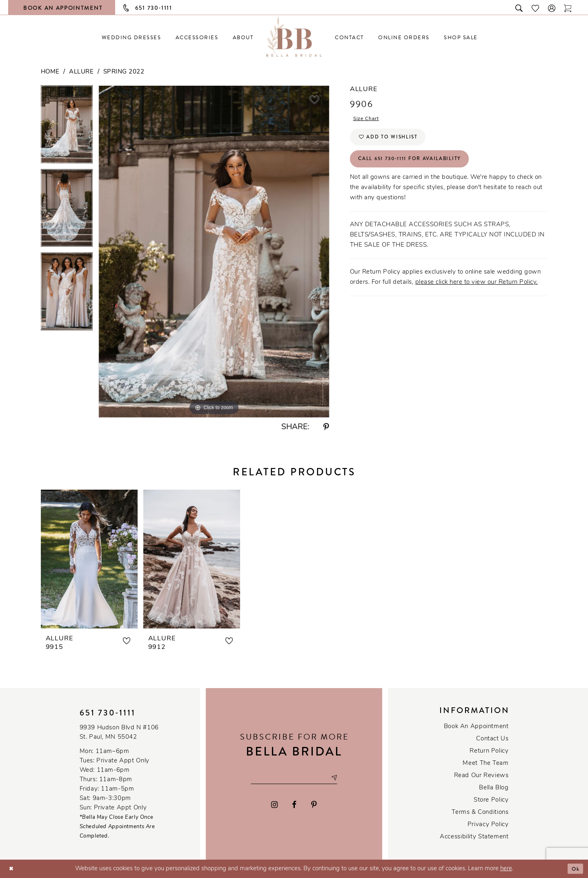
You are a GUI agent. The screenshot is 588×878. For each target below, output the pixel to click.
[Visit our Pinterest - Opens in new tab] (314, 806)
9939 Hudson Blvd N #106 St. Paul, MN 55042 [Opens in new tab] (119, 733)
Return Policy (489, 751)
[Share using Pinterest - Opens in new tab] (326, 427)
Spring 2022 (124, 72)
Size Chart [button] (369, 120)
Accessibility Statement (474, 837)
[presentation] (89, 559)
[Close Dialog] (12, 869)
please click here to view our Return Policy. (477, 291)
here (506, 869)
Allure (81, 72)
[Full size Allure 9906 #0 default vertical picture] (214, 251)
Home (50, 72)
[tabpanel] (67, 127)
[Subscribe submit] (341, 778)
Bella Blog (494, 788)
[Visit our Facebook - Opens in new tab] (295, 806)
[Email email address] (294, 778)
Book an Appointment (476, 727)
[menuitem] (131, 37)
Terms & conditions (480, 812)
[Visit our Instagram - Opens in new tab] (274, 806)
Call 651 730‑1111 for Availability (420, 167)
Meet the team (486, 763)
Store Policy (491, 800)
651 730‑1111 (108, 713)
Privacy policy (488, 825)
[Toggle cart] (568, 8)
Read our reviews (481, 776)
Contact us (492, 739)
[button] (552, 8)
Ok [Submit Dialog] (574, 869)
